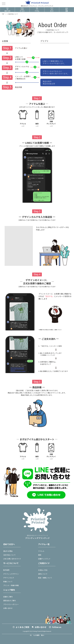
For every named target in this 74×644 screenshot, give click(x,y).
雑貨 (40, 555)
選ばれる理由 (8, 551)
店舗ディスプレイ (44, 559)
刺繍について (8, 582)
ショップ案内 (9, 590)
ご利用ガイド (44, 563)
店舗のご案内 (8, 597)
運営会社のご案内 (9, 600)
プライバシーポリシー (11, 604)
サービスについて (11, 563)
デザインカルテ (9, 578)
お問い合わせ (8, 608)
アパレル (41, 551)
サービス (22, 10)
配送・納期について (45, 578)
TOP (3, 14)
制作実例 (6, 570)
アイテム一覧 (44, 544)
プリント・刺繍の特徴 (11, 585)
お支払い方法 (43, 570)
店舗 (67, 10)
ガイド (52, 10)
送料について (43, 574)
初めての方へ (9, 544)
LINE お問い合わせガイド (12, 559)
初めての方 (7, 10)
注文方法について (9, 555)
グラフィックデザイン (11, 574)
